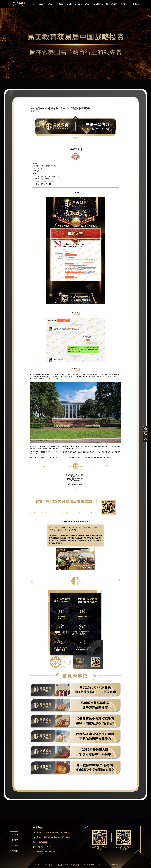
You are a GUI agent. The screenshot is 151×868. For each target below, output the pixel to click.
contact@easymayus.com (54, 847)
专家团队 (60, 4)
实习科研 (69, 4)
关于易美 (124, 4)
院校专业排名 (106, 4)
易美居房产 (115, 4)
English (135, 4)
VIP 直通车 (79, 4)
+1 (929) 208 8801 (42, 842)
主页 (33, 4)
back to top (146, 439)
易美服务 (51, 4)
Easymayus (19, 4)
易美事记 (42, 4)
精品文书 (88, 4)
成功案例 (97, 4)
